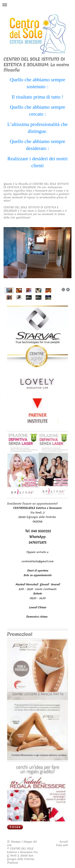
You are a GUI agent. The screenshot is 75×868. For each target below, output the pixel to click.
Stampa (14, 842)
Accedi (64, 842)
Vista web (62, 845)
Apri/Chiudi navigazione (37, 5)
